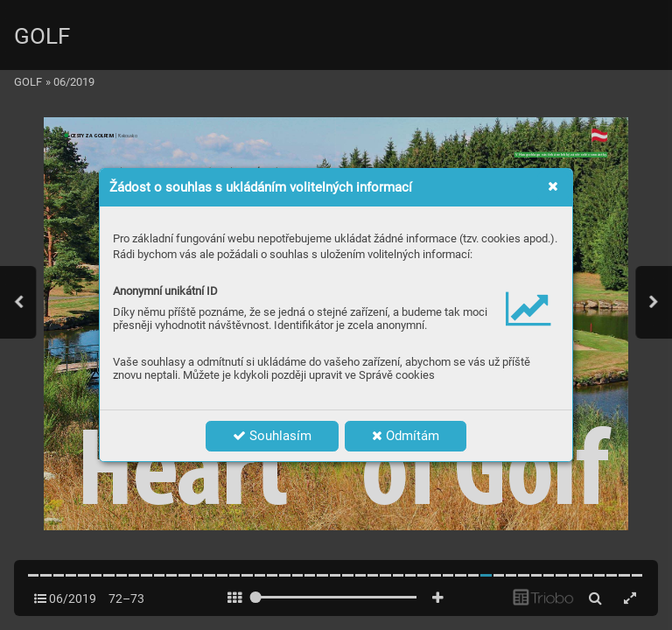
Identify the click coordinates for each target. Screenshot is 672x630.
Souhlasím (272, 436)
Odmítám (406, 436)
